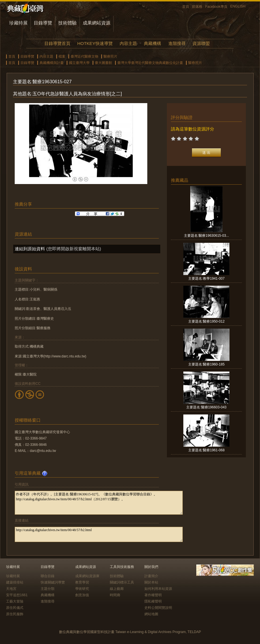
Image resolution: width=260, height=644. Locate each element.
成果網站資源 (97, 23)
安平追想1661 (17, 595)
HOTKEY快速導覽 (95, 43)
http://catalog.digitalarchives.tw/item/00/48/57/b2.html (99, 534)
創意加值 (82, 595)
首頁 (186, 7)
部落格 (197, 7)
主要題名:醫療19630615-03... (206, 236)
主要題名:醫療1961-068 (206, 450)
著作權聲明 (153, 595)
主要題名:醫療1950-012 (206, 321)
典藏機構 (152, 43)
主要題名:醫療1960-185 (206, 364)
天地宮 (11, 589)
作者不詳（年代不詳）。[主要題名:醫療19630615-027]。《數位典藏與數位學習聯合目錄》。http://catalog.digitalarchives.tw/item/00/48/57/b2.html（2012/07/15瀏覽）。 (99, 503)
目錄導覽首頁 (57, 43)
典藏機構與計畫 (52, 63)
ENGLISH (238, 6)
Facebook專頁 (216, 7)
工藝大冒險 (15, 601)
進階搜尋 (177, 43)
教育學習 (82, 582)
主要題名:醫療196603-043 (206, 407)
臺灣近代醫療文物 (84, 56)
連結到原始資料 (30, 249)
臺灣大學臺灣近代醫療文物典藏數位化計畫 (150, 63)
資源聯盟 (201, 43)
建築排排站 (15, 582)
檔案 (62, 56)
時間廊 (115, 595)
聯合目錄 (48, 576)
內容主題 (128, 43)
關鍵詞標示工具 (122, 582)
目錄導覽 (43, 23)
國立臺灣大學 (79, 63)
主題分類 (48, 589)
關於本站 (151, 582)
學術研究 (82, 589)
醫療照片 (110, 56)
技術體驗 (67, 23)
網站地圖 (151, 614)
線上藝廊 (117, 589)
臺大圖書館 (103, 63)
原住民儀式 (15, 608)
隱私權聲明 (153, 601)
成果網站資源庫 (87, 576)
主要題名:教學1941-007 (206, 279)
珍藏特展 (18, 23)
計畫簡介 (151, 576)
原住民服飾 (15, 614)
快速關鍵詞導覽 (53, 582)
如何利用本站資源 (158, 589)
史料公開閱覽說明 (158, 608)
